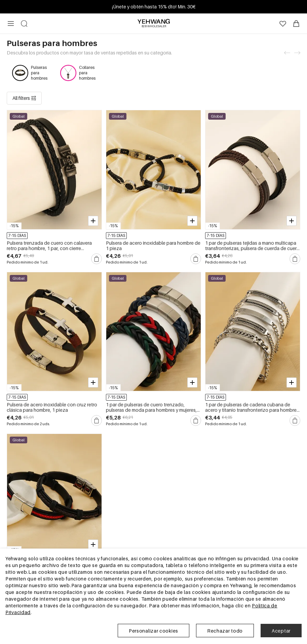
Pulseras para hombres (39, 73)
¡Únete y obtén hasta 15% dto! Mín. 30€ (154, 7)
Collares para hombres (87, 73)
